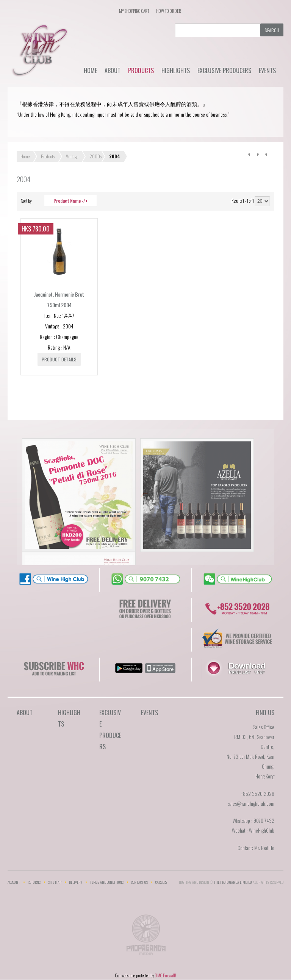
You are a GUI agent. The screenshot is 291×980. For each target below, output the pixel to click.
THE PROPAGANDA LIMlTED (233, 882)
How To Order (169, 11)
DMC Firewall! (165, 975)
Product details (59, 359)
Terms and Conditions (107, 882)
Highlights (176, 70)
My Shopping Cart (134, 11)
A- (266, 154)
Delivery (76, 882)
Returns (34, 882)
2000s (95, 156)
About (113, 70)
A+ (250, 154)
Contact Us (139, 882)
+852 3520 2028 (258, 794)
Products (141, 70)
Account (14, 882)
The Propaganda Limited (146, 937)
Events (267, 70)
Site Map (55, 882)
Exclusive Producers (224, 70)
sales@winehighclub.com (251, 803)
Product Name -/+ (70, 201)
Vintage (72, 156)
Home (90, 70)
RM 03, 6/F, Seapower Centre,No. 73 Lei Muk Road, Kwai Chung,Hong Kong (250, 756)
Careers (161, 882)
